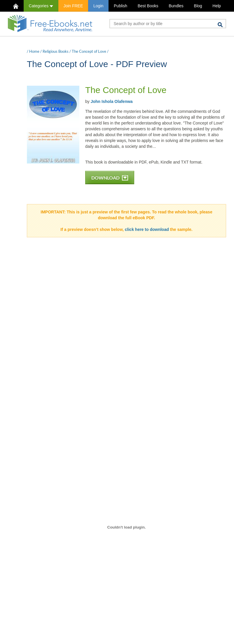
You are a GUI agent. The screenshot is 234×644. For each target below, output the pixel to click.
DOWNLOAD (110, 178)
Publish (121, 6)
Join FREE (73, 6)
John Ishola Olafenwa (112, 101)
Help (217, 6)
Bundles (176, 6)
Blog (198, 6)
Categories (41, 6)
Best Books (148, 6)
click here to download (147, 229)
